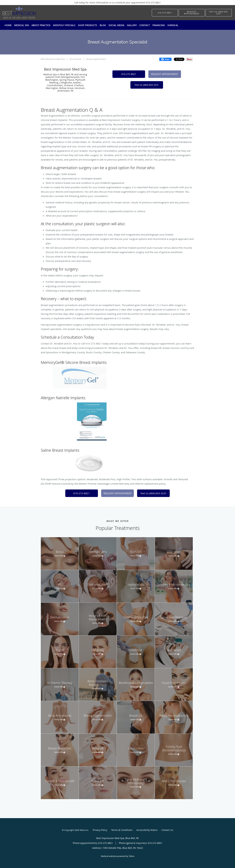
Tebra (132, 856)
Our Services (75, 59)
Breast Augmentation (96, 59)
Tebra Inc (84, 830)
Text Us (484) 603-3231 (147, 85)
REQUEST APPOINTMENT (165, 74)
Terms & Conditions (122, 830)
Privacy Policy (100, 830)
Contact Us (167, 830)
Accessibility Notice (147, 830)
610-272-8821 (129, 74)
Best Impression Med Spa (53, 59)
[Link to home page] (15, 13)
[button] (192, 13)
